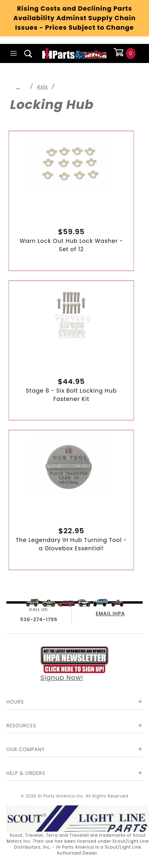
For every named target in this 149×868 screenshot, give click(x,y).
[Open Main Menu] (14, 53)
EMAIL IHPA (110, 613)
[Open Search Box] (28, 53)
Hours (15, 702)
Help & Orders (26, 773)
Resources (21, 726)
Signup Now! (75, 664)
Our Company (25, 749)
